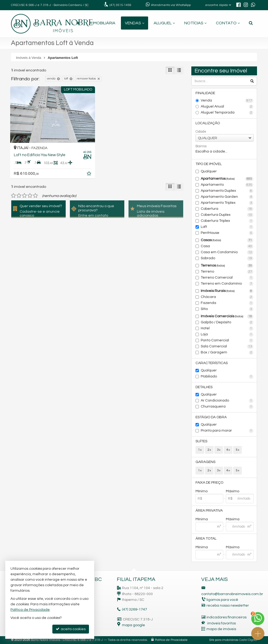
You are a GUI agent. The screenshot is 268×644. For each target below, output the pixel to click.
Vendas (135, 23)
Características (212, 363)
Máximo (233, 491)
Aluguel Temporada (227, 113)
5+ (238, 450)
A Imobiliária (102, 23)
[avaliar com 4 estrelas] (30, 196)
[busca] (251, 23)
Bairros (201, 146)
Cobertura (227, 209)
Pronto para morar (227, 431)
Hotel (227, 329)
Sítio (227, 309)
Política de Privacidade (171, 640)
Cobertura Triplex (227, 221)
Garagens (205, 462)
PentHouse (227, 233)
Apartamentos (227, 179)
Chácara (227, 297)
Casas (227, 240)
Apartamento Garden (227, 197)
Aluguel (164, 23)
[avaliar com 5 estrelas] (35, 196)
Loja (227, 335)
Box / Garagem (227, 353)
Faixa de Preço (209, 483)
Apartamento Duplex (227, 191)
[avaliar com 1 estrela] (13, 196)
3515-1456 (121, 5)
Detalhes (204, 387)
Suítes (201, 441)
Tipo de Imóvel (209, 164)
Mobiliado (227, 377)
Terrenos (227, 266)
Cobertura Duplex (227, 215)
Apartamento (227, 185)
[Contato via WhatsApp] (258, 619)
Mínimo (202, 491)
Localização (208, 123)
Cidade (201, 132)
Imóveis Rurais (227, 291)
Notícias (195, 23)
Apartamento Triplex (227, 203)
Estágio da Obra (211, 417)
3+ (219, 450)
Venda (227, 101)
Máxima (233, 519)
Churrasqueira (227, 407)
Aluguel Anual (227, 107)
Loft (227, 227)
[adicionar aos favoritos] (90, 174)
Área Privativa (209, 511)
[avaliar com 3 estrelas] (24, 196)
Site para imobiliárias (224, 640)
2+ (209, 450)
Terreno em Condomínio (227, 284)
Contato (228, 23)
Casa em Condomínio (227, 252)
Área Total (206, 539)
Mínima (202, 519)
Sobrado (227, 258)
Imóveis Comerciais (227, 317)
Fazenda (227, 303)
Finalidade (205, 93)
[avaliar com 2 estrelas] (19, 196)
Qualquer (209, 171)
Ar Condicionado (227, 401)
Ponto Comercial (227, 341)
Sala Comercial (227, 347)
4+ (228, 450)
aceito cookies (71, 629)
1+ (200, 450)
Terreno (227, 272)
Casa (227, 246)
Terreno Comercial (227, 278)
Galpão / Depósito (227, 323)
